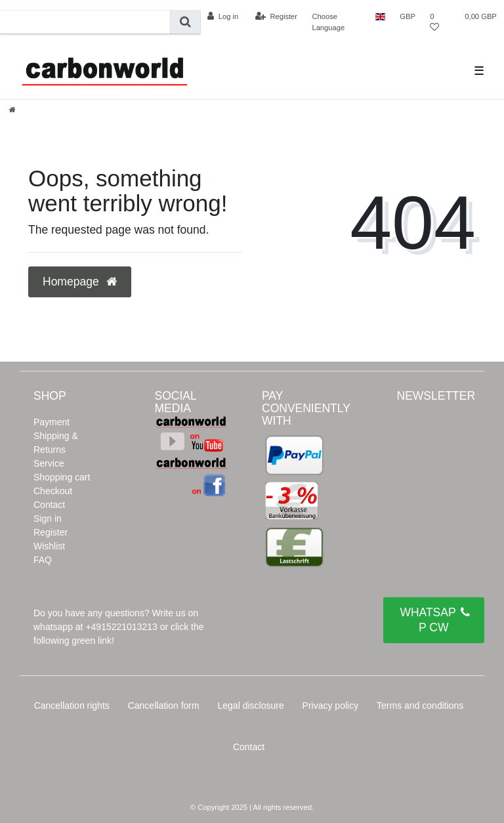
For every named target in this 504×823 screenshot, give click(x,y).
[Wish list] (438, 22)
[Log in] (223, 16)
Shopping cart (62, 477)
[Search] (185, 22)
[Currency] (408, 16)
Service (49, 463)
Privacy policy (331, 706)
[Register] (277, 16)
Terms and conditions (420, 706)
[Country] (380, 16)
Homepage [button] (80, 282)
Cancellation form (164, 706)
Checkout (53, 491)
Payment (52, 422)
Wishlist (49, 546)
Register (51, 532)
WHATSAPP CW (435, 620)
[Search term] (85, 22)
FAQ (43, 560)
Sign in (48, 518)
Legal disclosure (251, 706)
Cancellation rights (72, 706)
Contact (49, 505)
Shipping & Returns (56, 443)
